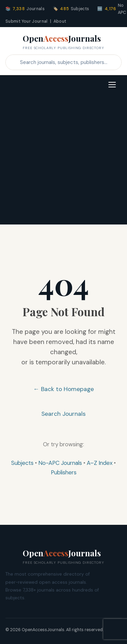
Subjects (22, 463)
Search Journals (63, 414)
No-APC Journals (60, 463)
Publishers (64, 472)
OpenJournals (63, 42)
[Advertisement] (63, 161)
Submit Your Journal (27, 21)
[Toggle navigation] (112, 85)
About (60, 21)
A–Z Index (100, 463)
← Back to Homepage (63, 389)
